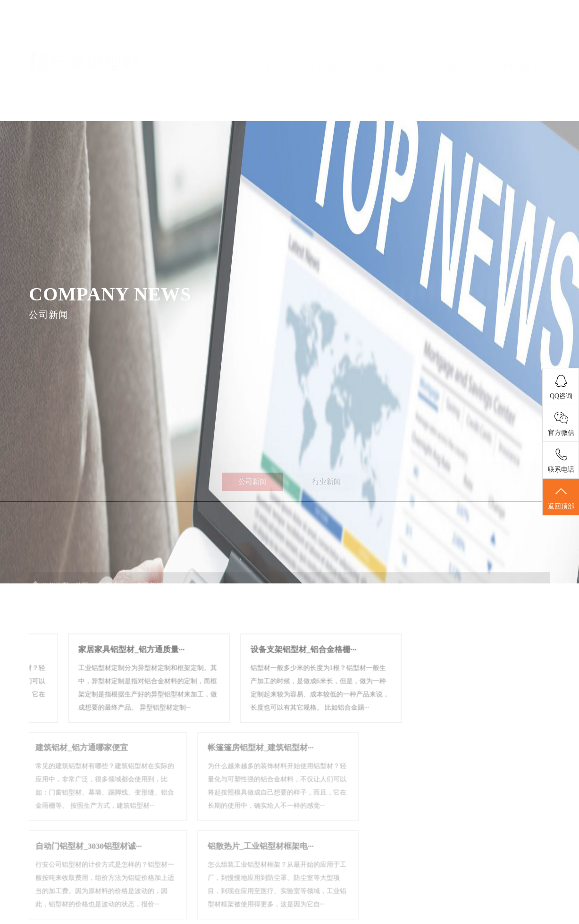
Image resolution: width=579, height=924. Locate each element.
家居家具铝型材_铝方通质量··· (70, 689)
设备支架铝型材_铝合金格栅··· (242, 689)
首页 (264, 39)
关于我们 (328, 39)
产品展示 (455, 39)
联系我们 (519, 39)
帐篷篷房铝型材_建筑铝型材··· (165, 787)
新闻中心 (392, 39)
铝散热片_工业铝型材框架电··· (165, 886)
